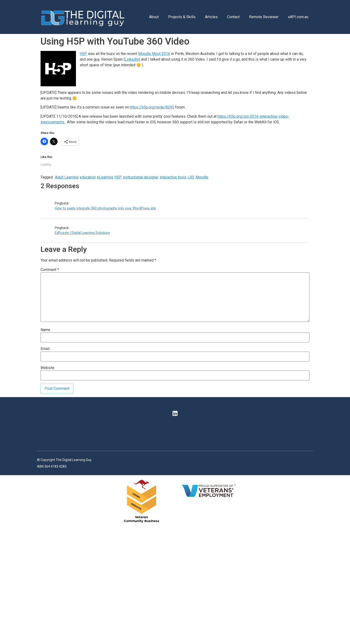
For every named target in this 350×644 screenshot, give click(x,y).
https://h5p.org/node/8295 (152, 107)
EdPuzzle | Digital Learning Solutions (82, 233)
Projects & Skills (182, 17)
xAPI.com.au (298, 17)
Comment (50, 270)
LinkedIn (132, 59)
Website (48, 368)
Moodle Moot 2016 (154, 54)
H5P (83, 54)
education (88, 177)
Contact (233, 17)
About (154, 17)
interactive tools (173, 177)
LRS (191, 177)
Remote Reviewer (264, 17)
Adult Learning (67, 177)
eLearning (105, 177)
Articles (211, 17)
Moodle (202, 177)
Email (45, 349)
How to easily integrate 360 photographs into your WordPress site (105, 208)
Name (45, 330)
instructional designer (141, 177)
